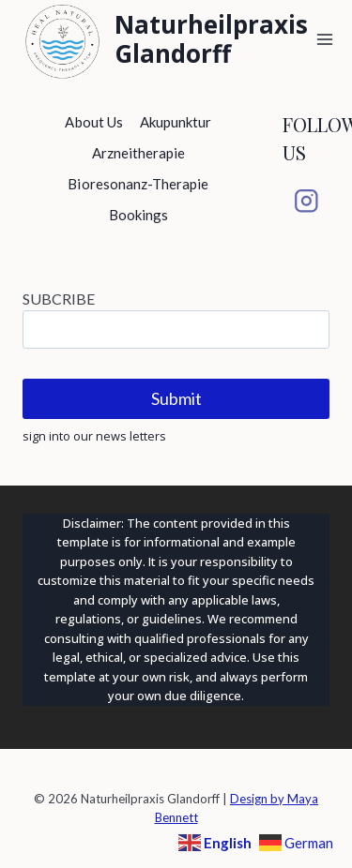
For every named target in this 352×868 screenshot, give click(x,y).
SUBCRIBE (59, 299)
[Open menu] (325, 39)
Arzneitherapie (139, 153)
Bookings (138, 215)
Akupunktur (176, 122)
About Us (93, 122)
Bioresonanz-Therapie (138, 184)
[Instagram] (306, 201)
